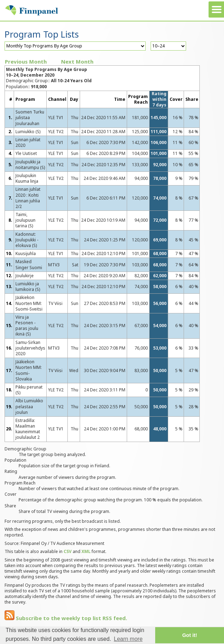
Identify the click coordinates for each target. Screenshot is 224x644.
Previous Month (26, 61)
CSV (68, 551)
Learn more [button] (128, 639)
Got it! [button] (190, 635)
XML (86, 551)
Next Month (77, 61)
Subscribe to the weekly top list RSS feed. (66, 618)
